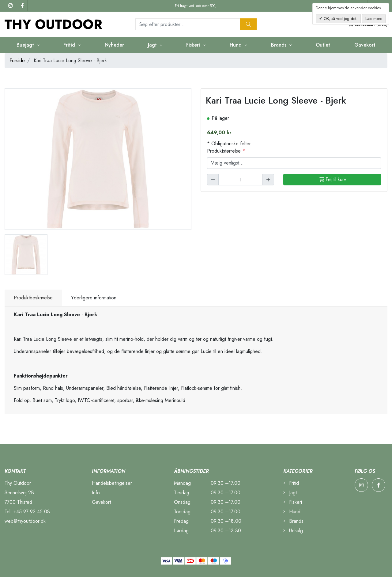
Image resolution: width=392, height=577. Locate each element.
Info (96, 493)
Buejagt (26, 45)
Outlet (323, 45)
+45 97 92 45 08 (32, 512)
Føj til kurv (332, 179)
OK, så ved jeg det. (340, 19)
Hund (236, 45)
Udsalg (293, 531)
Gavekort (365, 45)
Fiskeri (194, 45)
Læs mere (374, 19)
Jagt (153, 45)
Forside (17, 61)
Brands (279, 45)
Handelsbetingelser (112, 483)
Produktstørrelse (226, 151)
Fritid (70, 45)
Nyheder (114, 45)
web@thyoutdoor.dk (25, 521)
